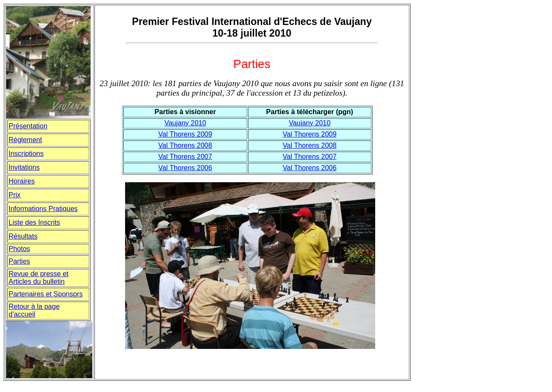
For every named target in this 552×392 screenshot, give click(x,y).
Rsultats (23, 236)
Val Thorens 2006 (185, 168)
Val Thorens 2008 (185, 145)
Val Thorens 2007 (185, 157)
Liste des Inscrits (34, 222)
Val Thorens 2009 (185, 134)
